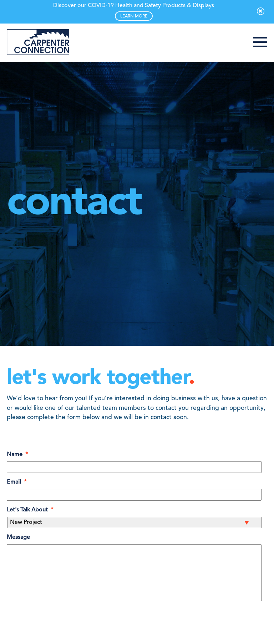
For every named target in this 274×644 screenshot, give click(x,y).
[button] (260, 43)
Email (17, 482)
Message (18, 537)
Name (17, 455)
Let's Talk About (30, 510)
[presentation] (61, 625)
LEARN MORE (134, 16)
